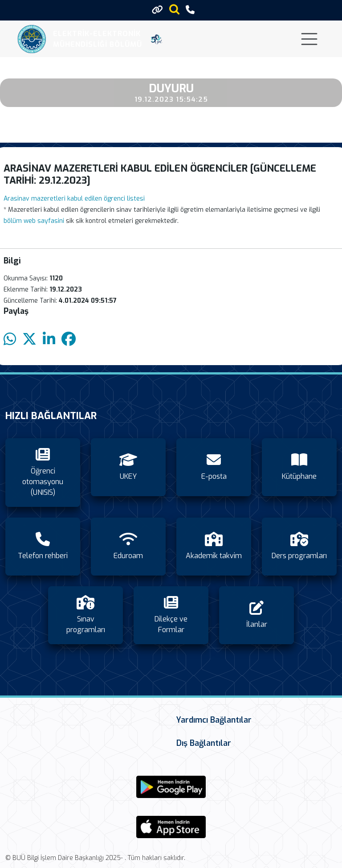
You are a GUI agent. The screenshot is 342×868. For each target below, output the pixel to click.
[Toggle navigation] (309, 39)
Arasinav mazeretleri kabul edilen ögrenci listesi (74, 199)
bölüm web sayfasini (34, 221)
